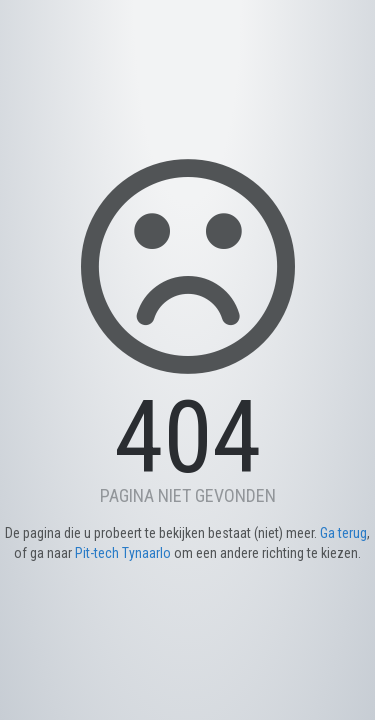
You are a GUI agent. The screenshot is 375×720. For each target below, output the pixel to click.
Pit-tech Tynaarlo (123, 553)
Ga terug (343, 533)
